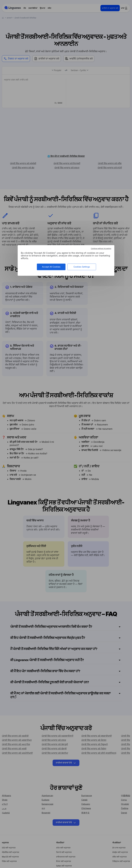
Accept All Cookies (51, 267)
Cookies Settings (82, 267)
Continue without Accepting (101, 248)
